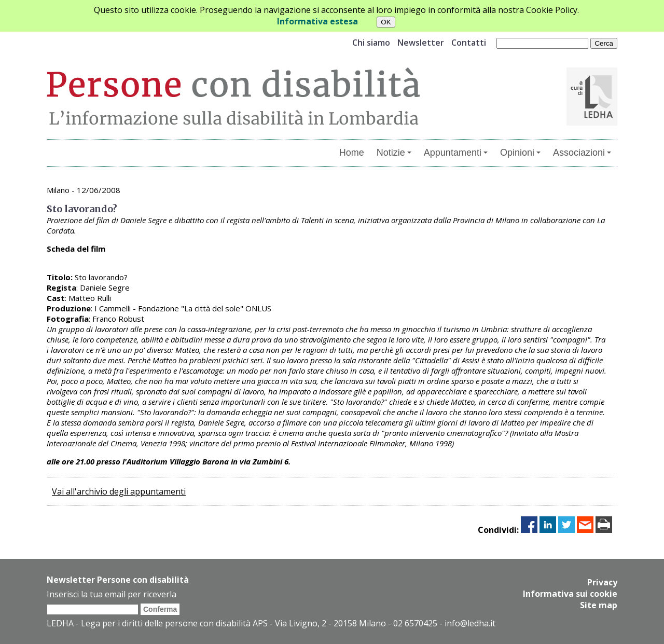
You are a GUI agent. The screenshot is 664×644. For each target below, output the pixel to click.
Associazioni (582, 153)
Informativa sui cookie (570, 594)
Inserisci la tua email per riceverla (112, 594)
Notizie (394, 153)
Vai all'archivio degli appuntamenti (119, 491)
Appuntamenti (456, 153)
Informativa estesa (317, 21)
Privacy (602, 582)
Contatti (469, 43)
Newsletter (421, 43)
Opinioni (520, 153)
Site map (599, 605)
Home (352, 153)
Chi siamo (371, 43)
